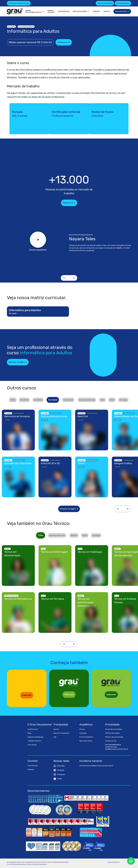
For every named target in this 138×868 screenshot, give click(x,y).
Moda (102, 400)
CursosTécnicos (51, 11)
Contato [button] (107, 11)
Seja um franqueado (105, 3)
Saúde (112, 400)
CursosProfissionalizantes (34, 11)
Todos (13, 400)
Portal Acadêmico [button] (123, 3)
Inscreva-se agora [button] (18, 362)
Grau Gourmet (68, 400)
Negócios (74, 535)
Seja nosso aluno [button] (122, 11)
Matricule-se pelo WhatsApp (19, 3)
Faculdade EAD (64, 11)
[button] (66, 766)
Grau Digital (53, 400)
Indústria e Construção (87, 400)
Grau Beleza (38, 400)
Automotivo (24, 400)
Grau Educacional (81, 11)
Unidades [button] (96, 11)
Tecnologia (123, 400)
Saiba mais (27, 695)
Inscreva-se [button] (64, 42)
